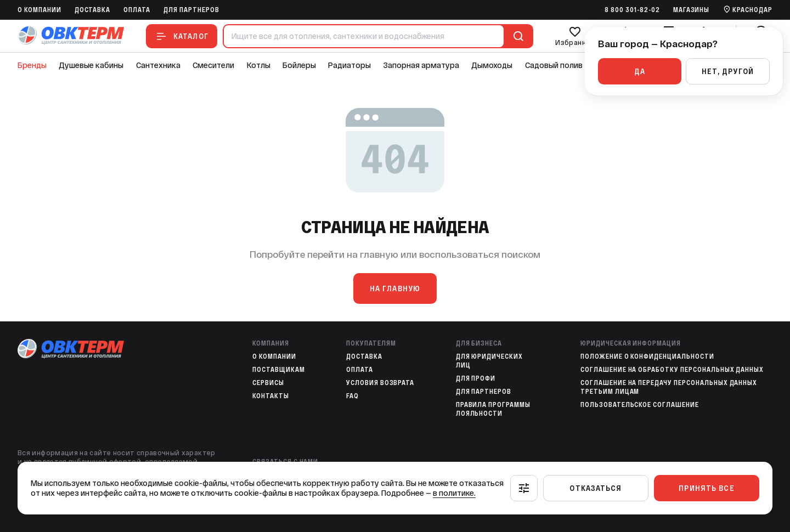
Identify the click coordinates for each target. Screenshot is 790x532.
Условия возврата (380, 383)
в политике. (454, 493)
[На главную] (71, 36)
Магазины (692, 10)
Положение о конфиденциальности (647, 356)
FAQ (352, 396)
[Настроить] (524, 488)
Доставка (93, 10)
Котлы (259, 65)
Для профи (476, 378)
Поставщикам (279, 370)
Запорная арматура (421, 65)
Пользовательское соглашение (640, 405)
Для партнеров (191, 10)
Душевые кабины (91, 65)
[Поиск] (516, 36)
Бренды (32, 65)
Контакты (271, 396)
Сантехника (158, 65)
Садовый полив (554, 65)
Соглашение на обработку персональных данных (672, 370)
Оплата (137, 10)
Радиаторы (349, 65)
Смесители (213, 65)
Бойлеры (299, 65)
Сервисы (268, 383)
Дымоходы (492, 65)
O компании (39, 10)
